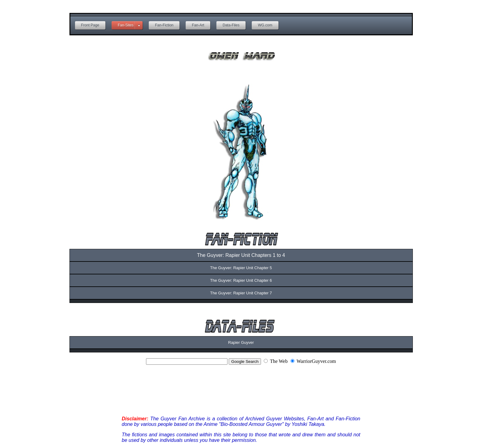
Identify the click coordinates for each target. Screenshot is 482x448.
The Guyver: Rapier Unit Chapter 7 (241, 293)
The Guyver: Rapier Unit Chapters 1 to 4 (241, 255)
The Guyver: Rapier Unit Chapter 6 (241, 280)
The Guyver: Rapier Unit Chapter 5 (241, 268)
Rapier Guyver (241, 342)
